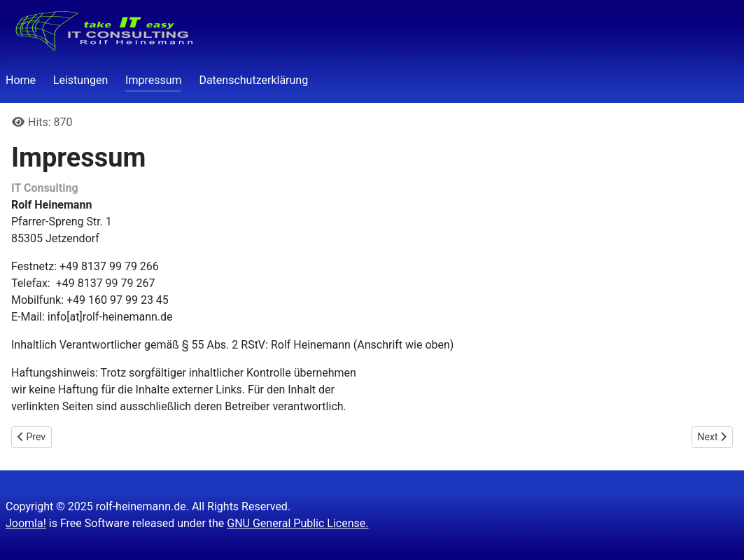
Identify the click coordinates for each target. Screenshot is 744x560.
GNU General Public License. (297, 523)
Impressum (154, 80)
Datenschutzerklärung (253, 80)
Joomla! (26, 523)
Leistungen (80, 80)
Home (21, 80)
